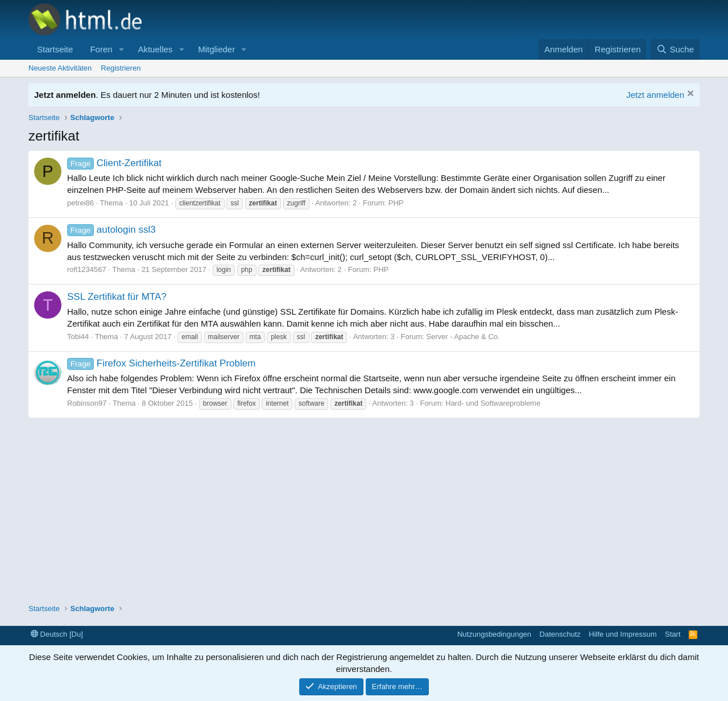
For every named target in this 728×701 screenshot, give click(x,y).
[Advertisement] (364, 503)
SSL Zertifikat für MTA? (117, 297)
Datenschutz (560, 634)
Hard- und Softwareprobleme (493, 403)
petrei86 (80, 203)
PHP (396, 203)
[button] (121, 49)
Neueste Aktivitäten (60, 68)
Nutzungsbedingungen (494, 634)
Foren (101, 49)
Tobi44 (78, 337)
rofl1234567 (87, 269)
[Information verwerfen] (689, 95)
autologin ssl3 (111, 230)
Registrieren (121, 68)
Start (673, 634)
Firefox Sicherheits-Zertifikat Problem (161, 363)
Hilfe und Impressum (622, 634)
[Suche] (675, 49)
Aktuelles (155, 49)
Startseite (55, 49)
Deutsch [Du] (57, 634)
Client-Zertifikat (114, 163)
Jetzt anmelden (655, 95)
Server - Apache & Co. (463, 337)
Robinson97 (87, 403)
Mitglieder (216, 49)
